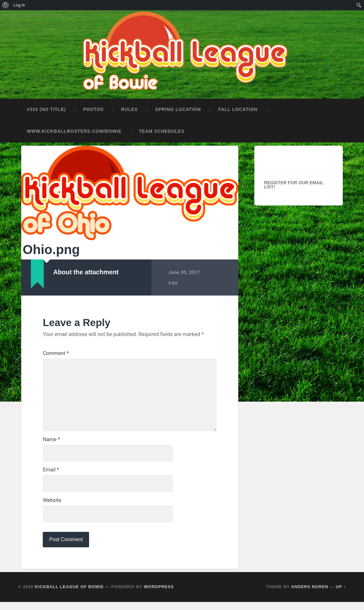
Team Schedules (162, 129)
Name (51, 445)
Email (51, 476)
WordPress (159, 595)
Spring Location (178, 107)
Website (52, 507)
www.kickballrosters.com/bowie (74, 129)
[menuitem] (6, 5)
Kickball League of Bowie (69, 595)
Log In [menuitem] (19, 5)
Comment (56, 351)
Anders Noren (310, 595)
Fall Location (238, 107)
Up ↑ (341, 595)
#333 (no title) (46, 107)
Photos (94, 107)
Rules (130, 107)
